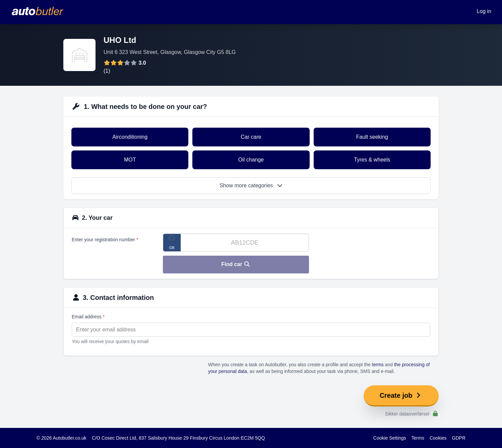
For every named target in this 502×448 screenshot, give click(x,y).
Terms (418, 438)
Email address (88, 317)
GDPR (459, 438)
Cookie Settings (390, 438)
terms (378, 365)
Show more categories (251, 185)
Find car (236, 264)
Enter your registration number (105, 240)
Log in (484, 11)
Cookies (438, 438)
